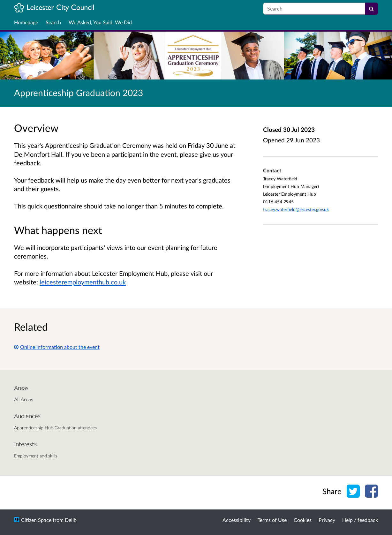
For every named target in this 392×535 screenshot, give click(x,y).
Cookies (303, 520)
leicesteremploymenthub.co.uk (83, 282)
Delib (71, 520)
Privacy (327, 520)
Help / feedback (360, 520)
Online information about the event (57, 347)
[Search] (371, 9)
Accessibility (237, 520)
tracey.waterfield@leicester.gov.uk (296, 209)
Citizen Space (36, 520)
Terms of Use (272, 520)
